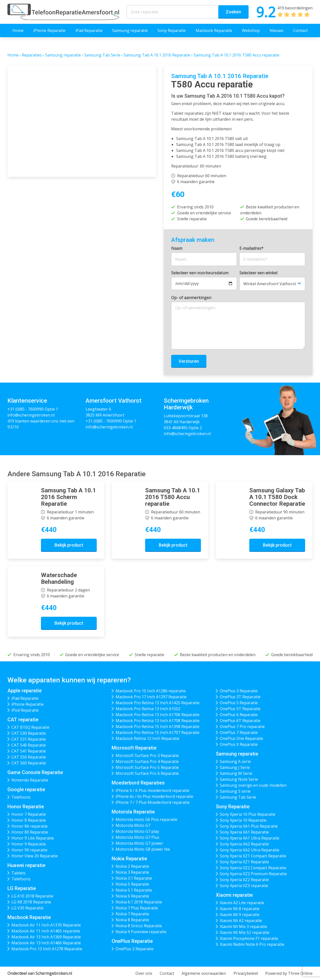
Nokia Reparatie (129, 859)
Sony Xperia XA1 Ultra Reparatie (250, 838)
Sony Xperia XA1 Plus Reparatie (249, 826)
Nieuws (277, 30)
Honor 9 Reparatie (29, 844)
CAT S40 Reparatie (29, 745)
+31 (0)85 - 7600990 (26, 409)
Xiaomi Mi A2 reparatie (241, 921)
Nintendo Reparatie (30, 780)
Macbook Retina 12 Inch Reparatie (147, 738)
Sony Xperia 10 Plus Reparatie (248, 814)
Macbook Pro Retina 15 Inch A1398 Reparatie (158, 727)
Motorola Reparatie (133, 812)
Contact (300, 30)
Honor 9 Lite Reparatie (33, 838)
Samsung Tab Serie (102, 55)
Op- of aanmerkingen (191, 298)
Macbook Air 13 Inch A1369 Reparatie (46, 937)
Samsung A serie (235, 761)
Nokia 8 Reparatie (132, 920)
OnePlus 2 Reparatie (135, 949)
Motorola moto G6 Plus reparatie (146, 819)
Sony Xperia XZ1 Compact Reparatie (253, 856)
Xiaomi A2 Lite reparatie (242, 903)
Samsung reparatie (130, 30)
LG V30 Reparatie (27, 908)
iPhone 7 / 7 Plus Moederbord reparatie (153, 802)
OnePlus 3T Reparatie (240, 697)
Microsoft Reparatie (134, 748)
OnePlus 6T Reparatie (240, 721)
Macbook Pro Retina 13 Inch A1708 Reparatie (158, 721)
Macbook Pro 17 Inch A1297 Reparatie (151, 697)
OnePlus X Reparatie (239, 744)
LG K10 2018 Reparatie (32, 896)
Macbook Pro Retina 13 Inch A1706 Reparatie (158, 715)
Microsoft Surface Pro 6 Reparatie (147, 773)
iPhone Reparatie (49, 30)
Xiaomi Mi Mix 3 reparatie (243, 926)
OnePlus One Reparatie (241, 738)
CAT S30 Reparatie (29, 733)
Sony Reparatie (172, 30)
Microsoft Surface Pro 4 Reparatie (147, 761)
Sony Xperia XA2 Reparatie (244, 844)
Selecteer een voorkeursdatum (200, 273)
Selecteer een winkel (258, 273)
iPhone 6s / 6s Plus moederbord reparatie (154, 796)
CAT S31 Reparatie (29, 739)
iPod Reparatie (25, 710)
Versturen (189, 361)
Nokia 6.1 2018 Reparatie (139, 902)
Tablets (18, 873)
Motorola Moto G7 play (137, 831)
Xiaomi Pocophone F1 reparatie (249, 938)
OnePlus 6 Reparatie (239, 715)
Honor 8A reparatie (30, 826)
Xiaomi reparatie (234, 895)
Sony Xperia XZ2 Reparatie (244, 880)
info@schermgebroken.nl (31, 415)
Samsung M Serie (236, 773)
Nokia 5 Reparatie (132, 884)
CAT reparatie (23, 720)
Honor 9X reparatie (29, 850)
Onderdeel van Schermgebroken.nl (40, 973)
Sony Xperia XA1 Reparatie (244, 832)
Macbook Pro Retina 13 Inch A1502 (148, 709)
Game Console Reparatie (35, 772)
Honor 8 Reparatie (29, 820)
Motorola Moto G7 (133, 825)
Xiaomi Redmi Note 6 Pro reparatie (252, 944)
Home (18, 30)
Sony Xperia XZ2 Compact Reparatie (253, 868)
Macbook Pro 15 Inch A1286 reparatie (151, 691)
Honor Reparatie (26, 807)
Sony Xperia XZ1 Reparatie (244, 862)
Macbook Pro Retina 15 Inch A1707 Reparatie (158, 732)
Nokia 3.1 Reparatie (134, 878)
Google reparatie (26, 789)
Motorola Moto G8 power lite (143, 849)
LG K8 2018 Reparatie (31, 902)
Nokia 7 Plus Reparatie (137, 908)
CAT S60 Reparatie (29, 763)
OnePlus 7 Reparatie (239, 732)
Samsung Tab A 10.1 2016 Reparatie (157, 55)
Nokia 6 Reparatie (132, 896)
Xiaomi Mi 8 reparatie (240, 909)
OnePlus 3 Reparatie (239, 691)
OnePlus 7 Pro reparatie (242, 727)
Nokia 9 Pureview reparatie (141, 932)
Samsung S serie (235, 791)
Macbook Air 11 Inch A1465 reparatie (46, 931)
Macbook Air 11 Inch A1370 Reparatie (46, 925)
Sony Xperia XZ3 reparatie (244, 886)
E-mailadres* (251, 248)
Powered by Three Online (289, 973)
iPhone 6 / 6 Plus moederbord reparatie (152, 790)
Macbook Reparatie (214, 30)
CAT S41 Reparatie (29, 751)
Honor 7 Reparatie (29, 814)
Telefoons (21, 797)
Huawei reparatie (26, 865)
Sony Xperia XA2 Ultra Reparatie (250, 850)
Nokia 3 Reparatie (132, 872)
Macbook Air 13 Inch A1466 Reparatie (46, 943)
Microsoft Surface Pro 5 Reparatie (147, 767)
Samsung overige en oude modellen (253, 785)
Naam (177, 248)
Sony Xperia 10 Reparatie (243, 820)
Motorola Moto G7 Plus (137, 837)
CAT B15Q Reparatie (30, 727)
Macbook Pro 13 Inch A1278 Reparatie (47, 949)
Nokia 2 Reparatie (132, 866)
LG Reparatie (22, 888)
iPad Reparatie (89, 30)
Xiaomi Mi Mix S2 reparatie (245, 932)
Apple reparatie (25, 691)
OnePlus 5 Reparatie (239, 703)
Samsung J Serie (235, 767)
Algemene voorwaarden (204, 973)
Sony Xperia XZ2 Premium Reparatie (253, 874)
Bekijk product (69, 545)
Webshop (251, 30)
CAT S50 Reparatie (29, 757)
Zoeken (233, 12)
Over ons (144, 973)
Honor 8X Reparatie (30, 832)
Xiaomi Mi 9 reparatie (240, 915)
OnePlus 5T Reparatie (240, 709)
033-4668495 (176, 428)
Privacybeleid (246, 973)
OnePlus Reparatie (132, 941)
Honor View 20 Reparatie (35, 856)
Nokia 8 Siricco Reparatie (139, 926)
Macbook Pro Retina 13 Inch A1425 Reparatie (158, 703)
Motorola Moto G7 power (139, 843)
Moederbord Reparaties (138, 783)
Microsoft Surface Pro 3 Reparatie (147, 756)
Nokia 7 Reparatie (132, 914)
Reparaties (32, 55)
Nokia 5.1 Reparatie (134, 890)
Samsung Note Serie (239, 779)
